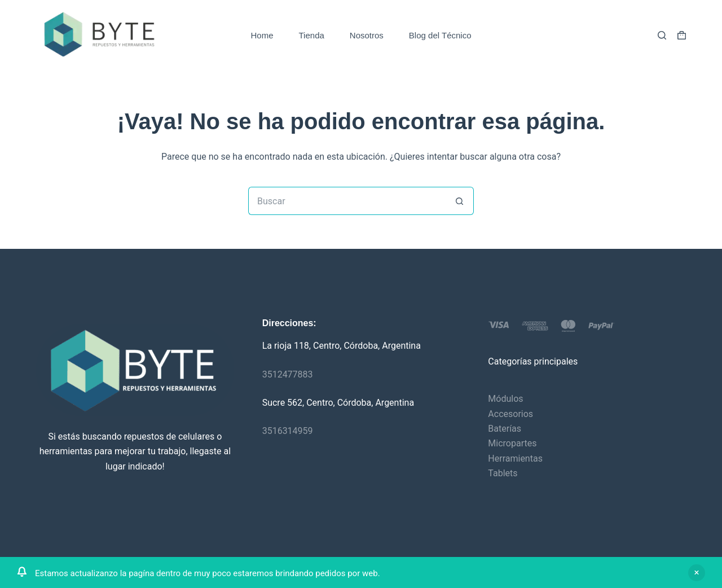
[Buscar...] (347, 201)
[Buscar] (662, 35)
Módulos (505, 399)
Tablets (503, 473)
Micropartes (512, 443)
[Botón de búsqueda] (460, 201)
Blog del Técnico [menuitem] (440, 35)
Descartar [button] (697, 573)
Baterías (505, 429)
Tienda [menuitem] (312, 35)
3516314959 (288, 431)
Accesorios (510, 414)
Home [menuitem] (262, 35)
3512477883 (288, 374)
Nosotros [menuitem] (367, 35)
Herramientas (515, 458)
